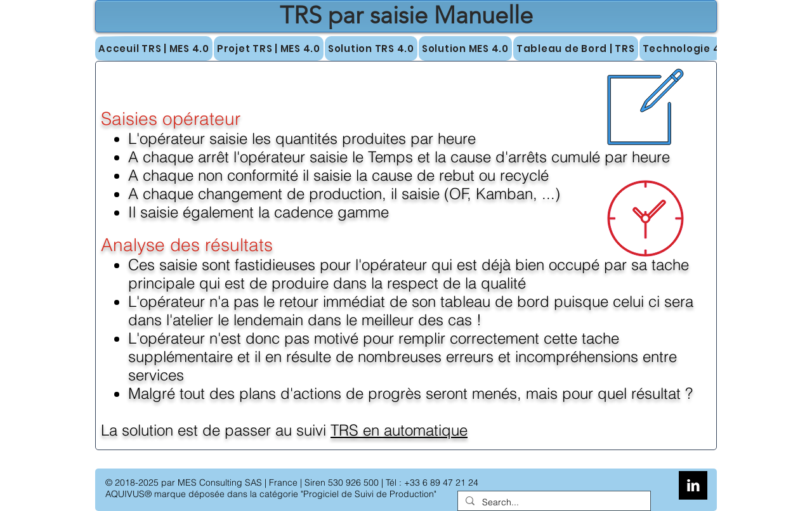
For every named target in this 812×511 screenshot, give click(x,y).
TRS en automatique (399, 430)
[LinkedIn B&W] (693, 485)
